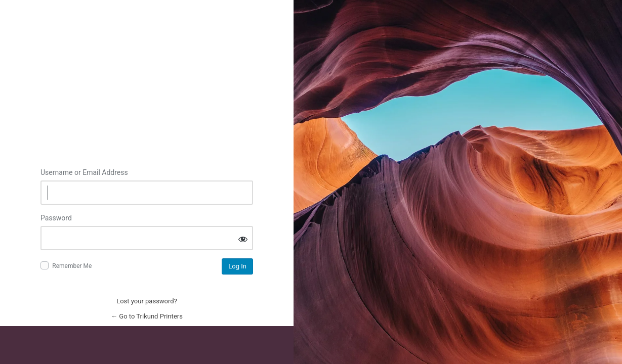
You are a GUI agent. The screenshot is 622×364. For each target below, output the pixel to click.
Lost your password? (147, 301)
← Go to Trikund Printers (147, 316)
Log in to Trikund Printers (147, 95)
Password (56, 218)
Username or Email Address (84, 172)
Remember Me (72, 266)
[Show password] (243, 239)
